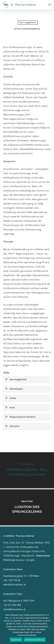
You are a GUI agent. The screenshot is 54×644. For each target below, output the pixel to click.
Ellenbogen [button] (14, 389)
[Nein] (50, 628)
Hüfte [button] (11, 398)
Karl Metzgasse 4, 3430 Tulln (19, 601)
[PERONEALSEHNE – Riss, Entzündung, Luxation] (27, 470)
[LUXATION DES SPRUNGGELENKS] (27, 507)
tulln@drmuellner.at (15, 609)
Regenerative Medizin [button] (20, 417)
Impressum (28, 556)
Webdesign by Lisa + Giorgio (19, 560)
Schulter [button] (12, 426)
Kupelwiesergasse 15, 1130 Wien (21, 576)
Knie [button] (10, 407)
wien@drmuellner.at (15, 585)
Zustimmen (16, 640)
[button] (50, 5)
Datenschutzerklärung (35, 640)
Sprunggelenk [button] (16, 379)
